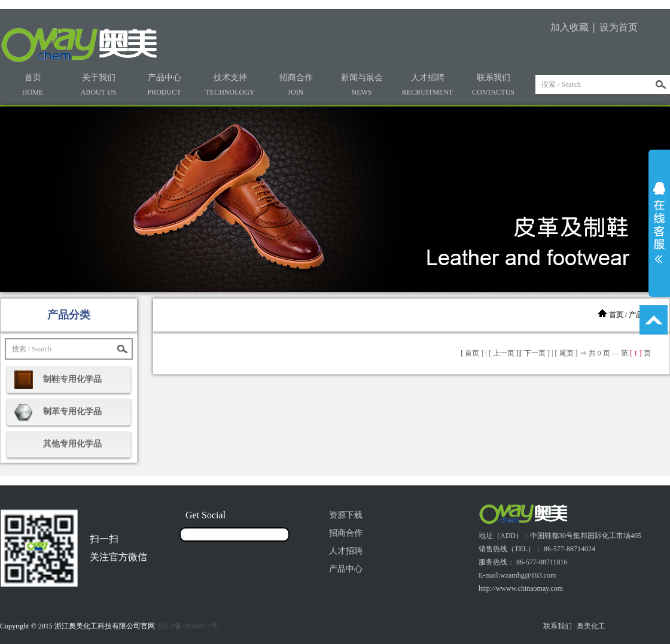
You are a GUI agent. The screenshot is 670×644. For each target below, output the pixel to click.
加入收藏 (569, 27)
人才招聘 (427, 85)
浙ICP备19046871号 (188, 626)
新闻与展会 (362, 85)
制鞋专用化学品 (72, 379)
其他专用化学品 (72, 444)
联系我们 (493, 85)
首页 (33, 85)
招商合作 (296, 85)
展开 (659, 223)
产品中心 (164, 85)
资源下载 (346, 515)
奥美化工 (591, 626)
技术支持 (230, 85)
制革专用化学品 (72, 411)
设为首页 (619, 27)
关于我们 (98, 85)
